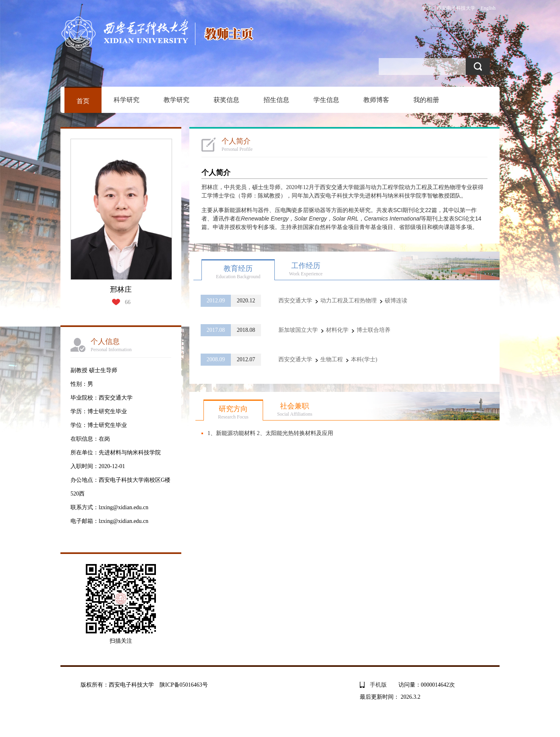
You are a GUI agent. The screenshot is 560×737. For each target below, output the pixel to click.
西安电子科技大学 (456, 8)
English (488, 8)
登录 (427, 8)
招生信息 (276, 100)
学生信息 (326, 100)
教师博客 (376, 100)
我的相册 (426, 100)
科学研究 (127, 100)
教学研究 (176, 100)
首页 (83, 101)
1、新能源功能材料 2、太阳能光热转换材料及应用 (270, 433)
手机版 (378, 685)
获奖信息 (226, 100)
